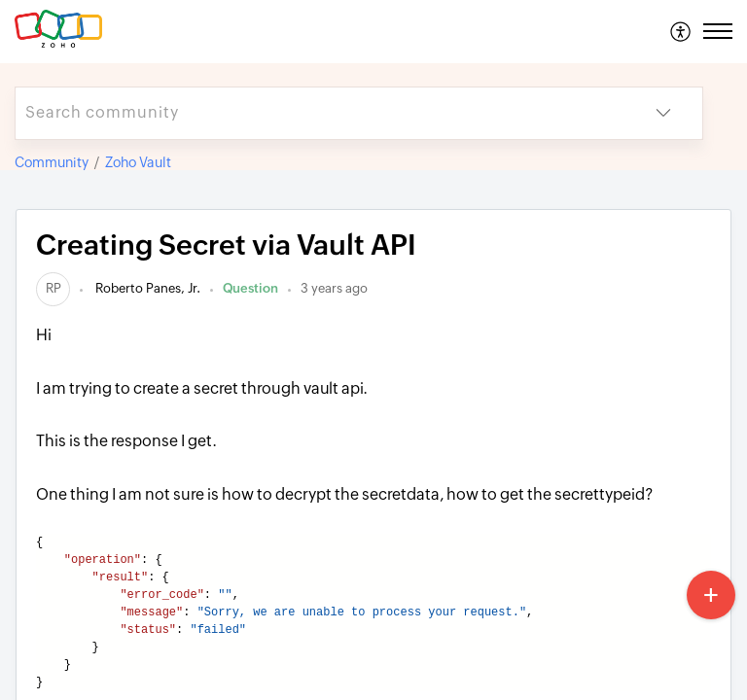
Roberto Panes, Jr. (146, 288)
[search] (320, 113)
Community (52, 162)
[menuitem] (681, 31)
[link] (53, 288)
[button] (681, 31)
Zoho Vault (138, 162)
